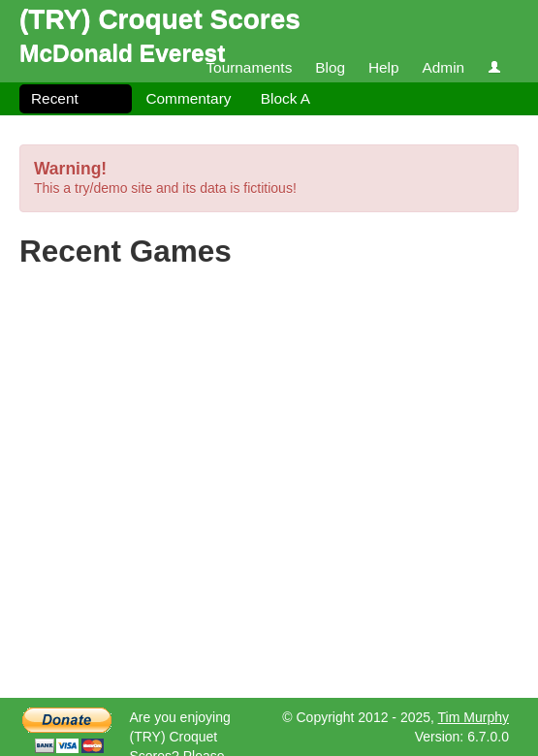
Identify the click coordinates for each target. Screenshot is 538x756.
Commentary (188, 98)
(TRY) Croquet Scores (160, 19)
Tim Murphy (474, 717)
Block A (285, 98)
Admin (443, 67)
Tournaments (249, 67)
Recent (55, 98)
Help (384, 67)
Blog (330, 67)
